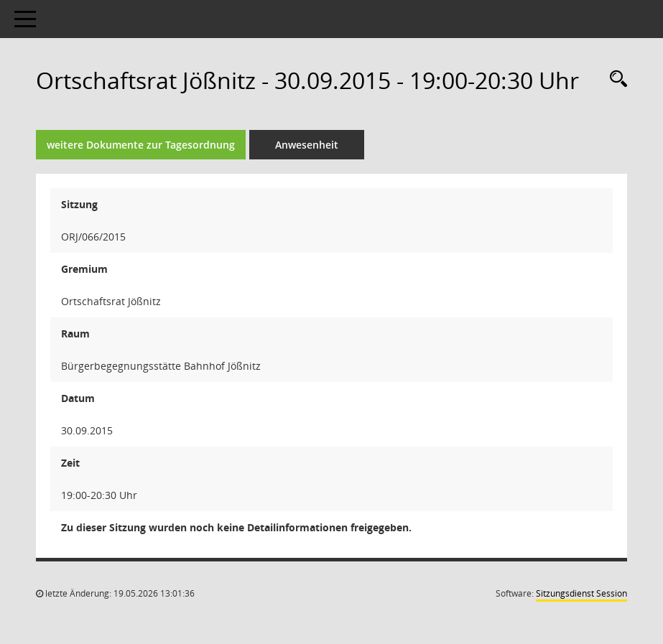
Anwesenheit (307, 145)
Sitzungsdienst (581, 593)
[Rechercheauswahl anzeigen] (615, 79)
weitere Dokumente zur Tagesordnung (141, 145)
